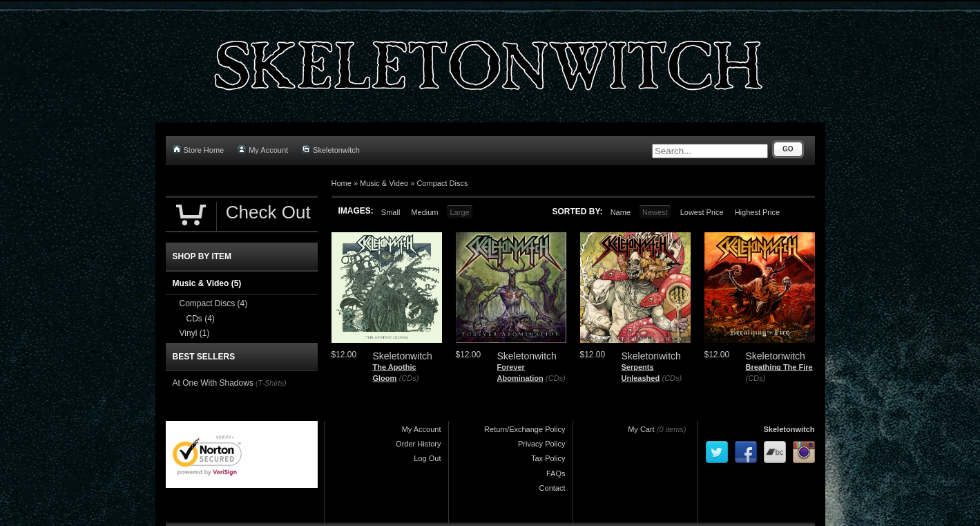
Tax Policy (548, 458)
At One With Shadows (213, 383)
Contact (553, 488)
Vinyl (195, 333)
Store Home (199, 150)
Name (621, 212)
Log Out (427, 458)
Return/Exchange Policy (525, 429)
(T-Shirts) (271, 383)
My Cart (641, 429)
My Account (263, 150)
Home (342, 183)
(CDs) (409, 378)
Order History (418, 444)
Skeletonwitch (331, 150)
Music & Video (384, 183)
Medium (424, 212)
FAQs (556, 473)
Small (391, 212)
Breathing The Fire (779, 367)
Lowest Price (702, 212)
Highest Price (757, 212)
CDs (201, 319)
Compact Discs (442, 183)
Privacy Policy (541, 444)
